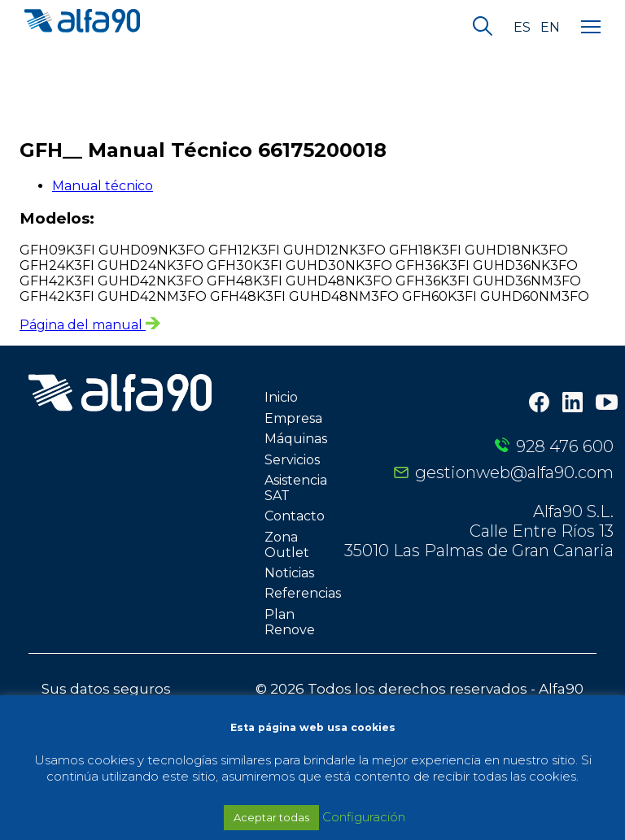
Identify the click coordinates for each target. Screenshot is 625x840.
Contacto (295, 516)
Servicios (292, 460)
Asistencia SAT (296, 488)
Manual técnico (103, 186)
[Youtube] (607, 404)
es (522, 28)
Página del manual (90, 325)
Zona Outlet (287, 545)
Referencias (303, 593)
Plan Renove (290, 622)
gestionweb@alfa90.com (514, 472)
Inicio (281, 397)
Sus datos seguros (106, 689)
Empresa (293, 418)
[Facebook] (539, 404)
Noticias (289, 573)
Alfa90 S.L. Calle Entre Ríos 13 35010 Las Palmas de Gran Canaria (479, 531)
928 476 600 (565, 446)
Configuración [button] (364, 817)
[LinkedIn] (573, 404)
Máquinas (296, 439)
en (550, 28)
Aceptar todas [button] (271, 817)
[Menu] (591, 28)
